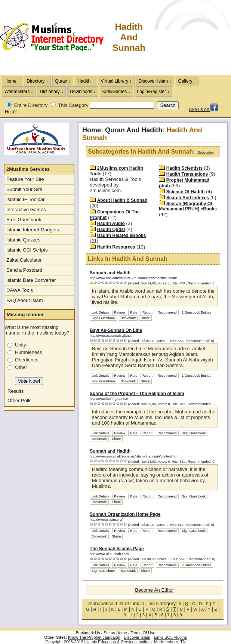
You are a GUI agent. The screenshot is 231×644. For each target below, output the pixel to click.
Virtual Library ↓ (116, 81)
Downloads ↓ (83, 92)
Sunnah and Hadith (110, 273)
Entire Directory (31, 105)
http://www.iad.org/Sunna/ (109, 399)
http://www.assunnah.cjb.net (111, 336)
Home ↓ (12, 81)
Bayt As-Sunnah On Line (116, 330)
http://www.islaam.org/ (106, 520)
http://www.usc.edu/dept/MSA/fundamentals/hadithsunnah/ (133, 278)
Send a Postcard (24, 270)
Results (16, 391)
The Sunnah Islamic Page (117, 549)
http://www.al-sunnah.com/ (110, 554)
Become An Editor (154, 590)
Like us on (203, 110)
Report (147, 312)
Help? (11, 112)
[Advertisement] (189, 37)
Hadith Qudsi (111, 229)
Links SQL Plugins (170, 637)
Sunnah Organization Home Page (125, 514)
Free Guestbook (24, 220)
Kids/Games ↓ (116, 92)
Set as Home (115, 633)
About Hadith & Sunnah (122, 200)
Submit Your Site (24, 189)
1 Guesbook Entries (196, 312)
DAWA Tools (20, 290)
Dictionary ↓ (51, 92)
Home (92, 130)
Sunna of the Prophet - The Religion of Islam (137, 394)
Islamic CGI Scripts (27, 250)
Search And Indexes (188, 198)
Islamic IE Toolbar (25, 199)
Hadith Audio (111, 224)
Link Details (100, 312)
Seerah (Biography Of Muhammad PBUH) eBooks (188, 206)
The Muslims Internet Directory (56, 37)
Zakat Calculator (24, 260)
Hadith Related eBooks (122, 235)
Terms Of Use (143, 633)
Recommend (167, 312)
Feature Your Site (25, 179)
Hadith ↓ (86, 81)
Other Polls (19, 400)
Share (145, 318)
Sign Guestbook (104, 318)
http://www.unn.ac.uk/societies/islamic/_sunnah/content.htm (134, 456)
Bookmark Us (88, 633)
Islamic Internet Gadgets (33, 230)
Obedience (27, 360)
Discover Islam (137, 637)
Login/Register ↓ (153, 92)
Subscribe (205, 152)
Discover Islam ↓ (155, 81)
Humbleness (28, 352)
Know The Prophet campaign (94, 637)
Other (21, 367)
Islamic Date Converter (31, 280)
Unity (21, 345)
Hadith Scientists (184, 168)
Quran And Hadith (134, 130)
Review (120, 312)
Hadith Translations (187, 174)
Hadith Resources (116, 247)
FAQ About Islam (25, 300)
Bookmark (128, 318)
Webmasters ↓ (19, 92)
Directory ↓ (37, 81)
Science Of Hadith (186, 192)
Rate (134, 312)
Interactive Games (26, 209)
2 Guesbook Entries (196, 565)
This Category (73, 105)
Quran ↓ (63, 81)
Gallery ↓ (187, 81)
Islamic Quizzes (23, 240)
